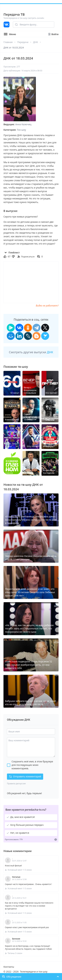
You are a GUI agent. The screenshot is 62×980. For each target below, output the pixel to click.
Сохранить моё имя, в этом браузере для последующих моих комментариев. (32, 765)
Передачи (23, 42)
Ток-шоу (21, 130)
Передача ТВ (14, 14)
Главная (8, 42)
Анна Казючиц (23, 124)
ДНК (35, 42)
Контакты (9, 967)
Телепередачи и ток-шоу (34, 972)
